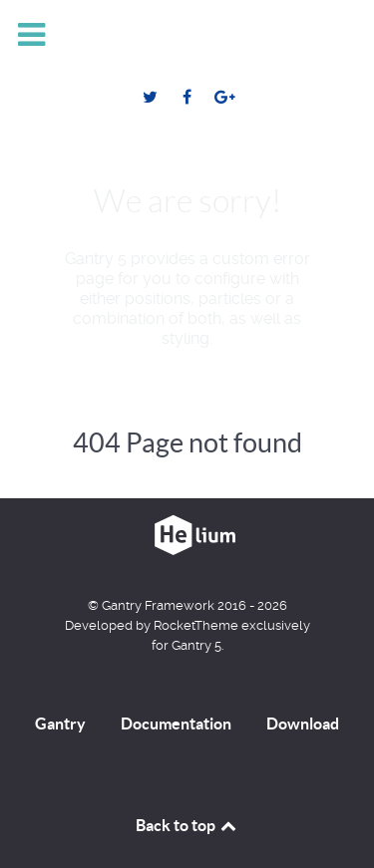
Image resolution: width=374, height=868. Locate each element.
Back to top (187, 825)
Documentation (176, 723)
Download (303, 723)
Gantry (60, 723)
